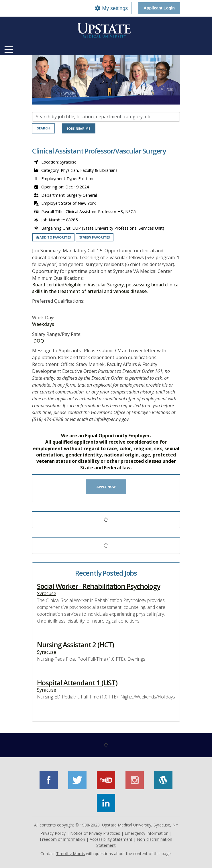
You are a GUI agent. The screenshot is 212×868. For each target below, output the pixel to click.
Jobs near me (79, 128)
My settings (111, 8)
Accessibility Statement (111, 839)
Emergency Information (147, 833)
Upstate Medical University (127, 825)
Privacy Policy (53, 833)
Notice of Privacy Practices (95, 833)
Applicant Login (159, 8)
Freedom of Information (62, 839)
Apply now (106, 487)
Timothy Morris (70, 854)
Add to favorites (53, 237)
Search (43, 128)
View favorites (95, 237)
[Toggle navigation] (9, 50)
